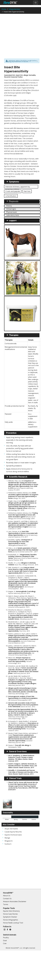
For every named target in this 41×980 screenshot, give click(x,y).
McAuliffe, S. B (23, 772)
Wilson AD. (22, 660)
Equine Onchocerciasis (13, 835)
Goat (5, 940)
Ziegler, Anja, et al (22, 506)
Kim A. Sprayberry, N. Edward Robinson (21, 758)
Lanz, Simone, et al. (23, 534)
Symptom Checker (10, 917)
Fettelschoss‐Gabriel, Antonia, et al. (23, 495)
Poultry (6, 938)
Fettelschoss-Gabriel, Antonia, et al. (23, 516)
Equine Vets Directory (11, 911)
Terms (6, 904)
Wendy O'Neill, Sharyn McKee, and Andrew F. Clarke (23, 738)
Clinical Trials (15, 778)
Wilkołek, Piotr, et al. (23, 485)
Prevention (11, 433)
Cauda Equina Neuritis (13, 832)
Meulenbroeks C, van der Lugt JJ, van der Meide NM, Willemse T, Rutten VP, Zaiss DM (23, 626)
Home (4, 9)
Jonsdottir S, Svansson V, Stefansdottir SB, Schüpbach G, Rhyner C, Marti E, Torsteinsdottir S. (23, 582)
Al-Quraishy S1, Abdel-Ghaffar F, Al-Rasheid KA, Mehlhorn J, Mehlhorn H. (23, 726)
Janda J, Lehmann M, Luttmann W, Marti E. (23, 650)
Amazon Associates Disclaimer (15, 901)
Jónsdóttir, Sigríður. (20, 542)
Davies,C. (20, 746)
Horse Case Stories (10, 914)
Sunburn (8, 844)
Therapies (14, 335)
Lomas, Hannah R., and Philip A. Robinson (23, 525)
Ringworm (9, 841)
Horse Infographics (11, 920)
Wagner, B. (22, 592)
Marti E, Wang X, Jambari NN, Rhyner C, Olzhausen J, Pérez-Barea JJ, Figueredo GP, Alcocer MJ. (23, 602)
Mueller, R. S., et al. (23, 564)
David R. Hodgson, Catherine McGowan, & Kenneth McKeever (22, 766)
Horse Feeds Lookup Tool (13, 923)
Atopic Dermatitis (11, 829)
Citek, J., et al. (23, 550)
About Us (7, 896)
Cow (5, 943)
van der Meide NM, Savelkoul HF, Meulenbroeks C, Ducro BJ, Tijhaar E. (22, 681)
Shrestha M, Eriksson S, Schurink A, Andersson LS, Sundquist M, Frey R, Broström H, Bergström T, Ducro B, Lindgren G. (23, 614)
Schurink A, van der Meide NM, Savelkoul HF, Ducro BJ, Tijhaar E (23, 670)
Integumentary (14, 9)
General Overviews (18, 751)
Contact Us (7, 899)
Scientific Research (18, 477)
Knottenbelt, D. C (23, 557)
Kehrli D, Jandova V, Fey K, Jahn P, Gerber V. (23, 638)
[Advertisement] (19, 35)
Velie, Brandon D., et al (23, 570)
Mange (7, 838)
